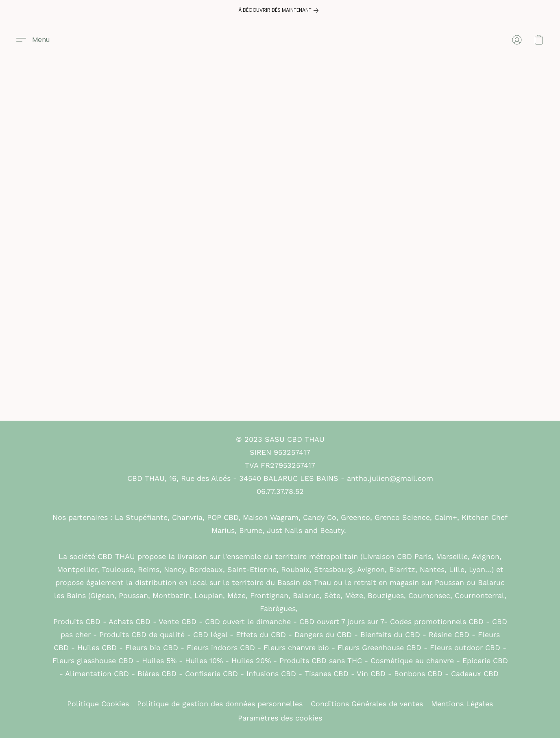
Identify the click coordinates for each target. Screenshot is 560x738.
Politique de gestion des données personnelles (220, 704)
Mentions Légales (462, 704)
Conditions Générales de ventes (367, 704)
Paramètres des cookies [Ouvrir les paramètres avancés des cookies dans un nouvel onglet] (280, 718)
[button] (33, 40)
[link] (280, 10)
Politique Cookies (98, 704)
